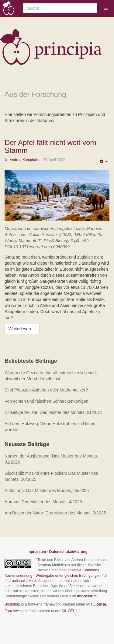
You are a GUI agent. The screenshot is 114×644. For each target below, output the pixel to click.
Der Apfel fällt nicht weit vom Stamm (50, 146)
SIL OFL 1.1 (71, 611)
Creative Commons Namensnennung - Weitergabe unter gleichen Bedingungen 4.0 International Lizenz (56, 575)
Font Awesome (17, 611)
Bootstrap (12, 604)
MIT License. (97, 604)
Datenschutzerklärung (68, 552)
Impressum (36, 552)
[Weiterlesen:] (22, 329)
